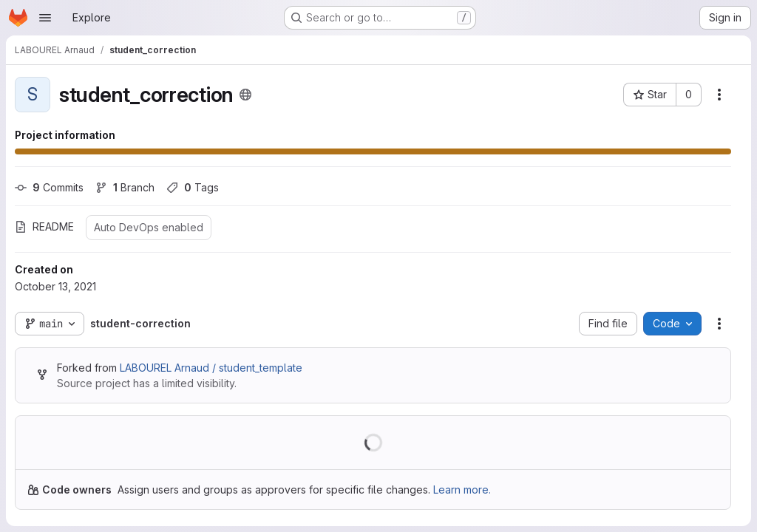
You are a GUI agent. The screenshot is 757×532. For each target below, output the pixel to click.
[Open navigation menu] (45, 18)
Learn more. (462, 490)
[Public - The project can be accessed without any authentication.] (245, 95)
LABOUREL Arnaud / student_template (211, 368)
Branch (125, 187)
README (44, 226)
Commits (49, 187)
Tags (193, 187)
